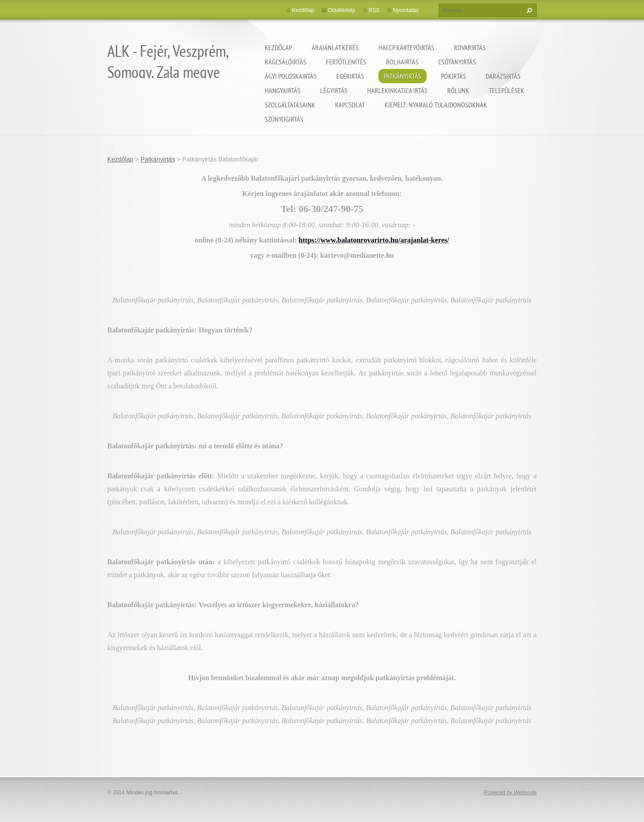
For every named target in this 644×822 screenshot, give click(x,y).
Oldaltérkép (341, 10)
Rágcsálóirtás (286, 62)
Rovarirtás (470, 47)
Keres (528, 10)
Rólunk (458, 90)
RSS (374, 10)
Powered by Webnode (510, 792)
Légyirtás (334, 90)
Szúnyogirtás (284, 119)
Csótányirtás (457, 62)
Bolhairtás (402, 62)
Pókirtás (453, 76)
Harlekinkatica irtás (397, 90)
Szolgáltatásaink (290, 105)
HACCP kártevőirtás (406, 47)
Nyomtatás (406, 10)
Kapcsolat (350, 105)
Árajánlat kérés (335, 47)
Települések (506, 90)
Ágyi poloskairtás (291, 76)
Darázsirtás (503, 76)
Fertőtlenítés (346, 62)
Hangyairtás (283, 90)
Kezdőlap (278, 47)
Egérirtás (350, 76)
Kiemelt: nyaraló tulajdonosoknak (436, 105)
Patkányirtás (402, 76)
